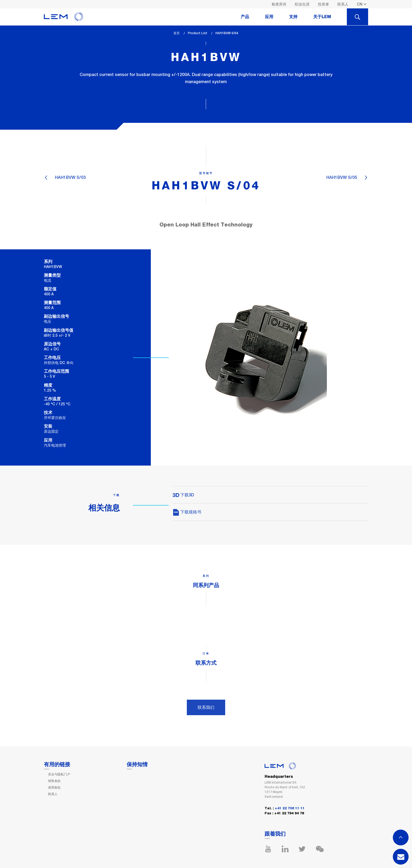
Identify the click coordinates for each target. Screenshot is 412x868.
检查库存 (279, 4)
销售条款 (54, 781)
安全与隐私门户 (59, 774)
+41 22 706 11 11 (290, 808)
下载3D (183, 495)
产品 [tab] (245, 17)
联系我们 (206, 707)
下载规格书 (187, 512)
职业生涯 (302, 4)
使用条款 (54, 788)
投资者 (323, 4)
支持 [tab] (293, 17)
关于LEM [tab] (322, 17)
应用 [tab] (269, 17)
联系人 (343, 4)
